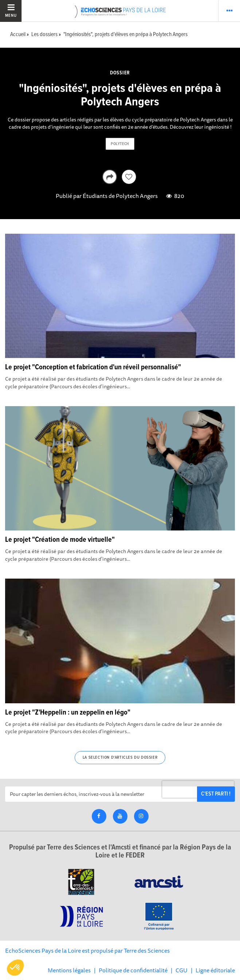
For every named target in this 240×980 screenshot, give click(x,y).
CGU (182, 970)
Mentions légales (69, 970)
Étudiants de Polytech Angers (120, 196)
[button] (15, 968)
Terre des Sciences (147, 950)
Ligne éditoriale (215, 970)
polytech (120, 144)
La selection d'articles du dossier (120, 758)
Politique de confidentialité (133, 970)
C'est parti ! (216, 794)
